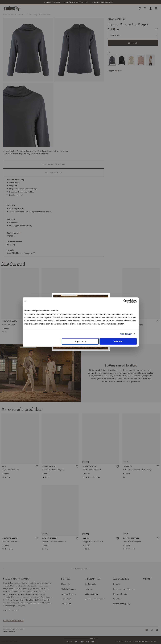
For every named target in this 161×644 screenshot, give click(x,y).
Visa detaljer (126, 334)
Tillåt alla (118, 341)
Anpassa (80, 341)
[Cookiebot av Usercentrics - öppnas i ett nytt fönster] (125, 301)
